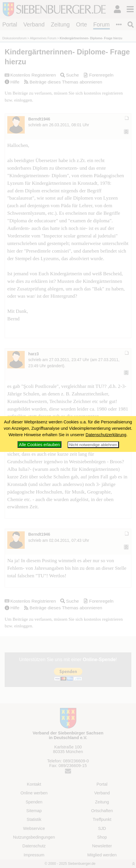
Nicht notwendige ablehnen (93, 445)
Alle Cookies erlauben (39, 445)
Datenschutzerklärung (106, 435)
